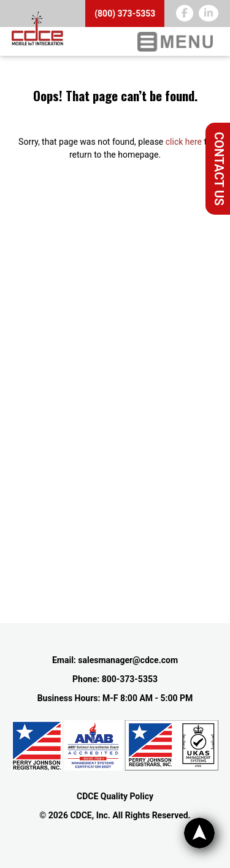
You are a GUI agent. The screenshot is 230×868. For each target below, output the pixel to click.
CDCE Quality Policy (115, 796)
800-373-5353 (130, 679)
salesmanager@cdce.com (128, 660)
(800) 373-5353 (125, 13)
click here (184, 142)
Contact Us (219, 169)
